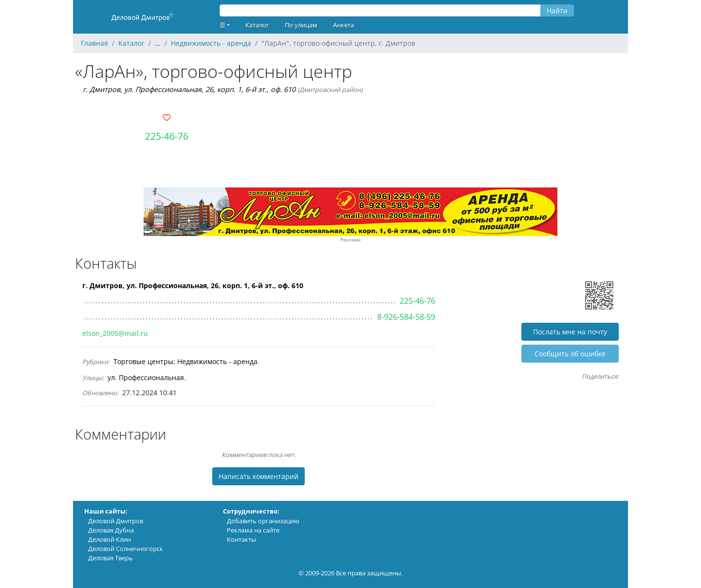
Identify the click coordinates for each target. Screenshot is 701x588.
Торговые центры (143, 361)
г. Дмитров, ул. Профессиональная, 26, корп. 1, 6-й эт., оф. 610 (189, 89)
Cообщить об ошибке (570, 354)
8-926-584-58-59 (406, 317)
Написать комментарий (258, 476)
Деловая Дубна (111, 530)
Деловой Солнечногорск (126, 549)
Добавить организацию (263, 521)
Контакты (241, 539)
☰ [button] (222, 25)
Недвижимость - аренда (217, 361)
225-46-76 (167, 136)
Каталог (257, 25)
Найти (557, 10)
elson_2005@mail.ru (115, 333)
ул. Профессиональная (146, 377)
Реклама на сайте (253, 530)
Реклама (350, 240)
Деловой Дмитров (116, 521)
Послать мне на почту (570, 332)
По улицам (301, 25)
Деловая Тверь (111, 558)
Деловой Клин (110, 539)
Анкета (343, 25)
